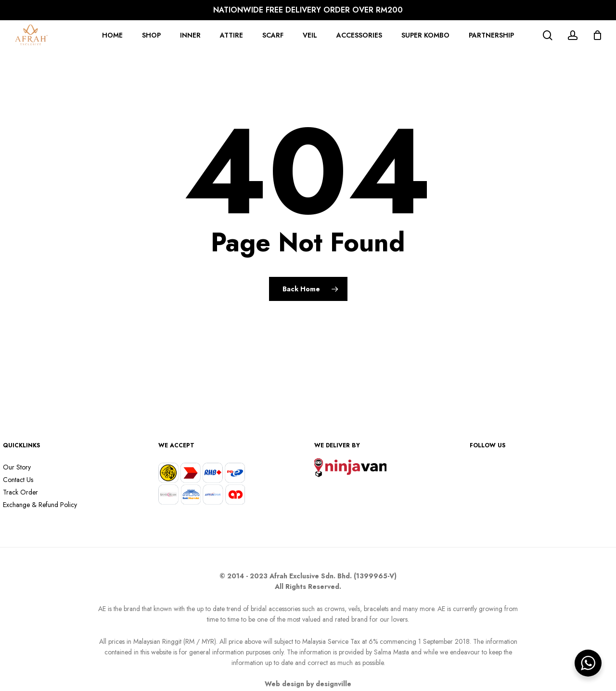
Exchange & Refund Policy (40, 505)
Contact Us (18, 480)
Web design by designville (308, 684)
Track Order (20, 492)
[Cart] (597, 35)
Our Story (17, 467)
